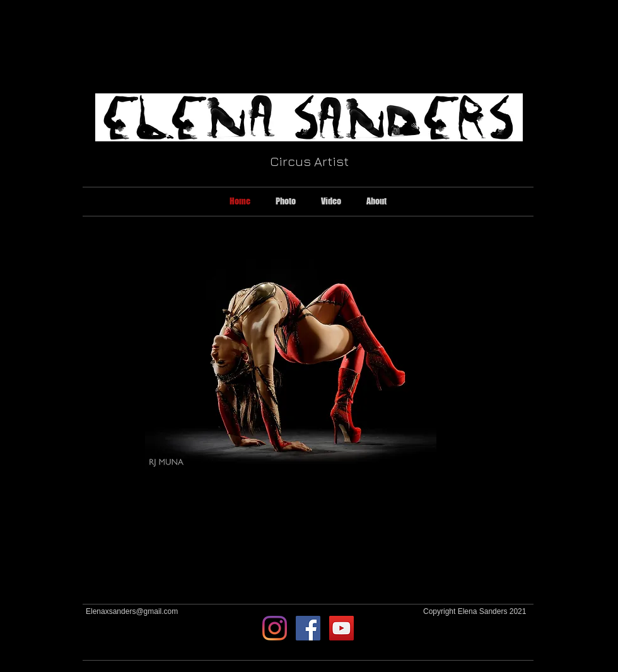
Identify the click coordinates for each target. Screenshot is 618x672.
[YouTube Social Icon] (341, 628)
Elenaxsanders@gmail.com (132, 611)
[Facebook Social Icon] (308, 628)
